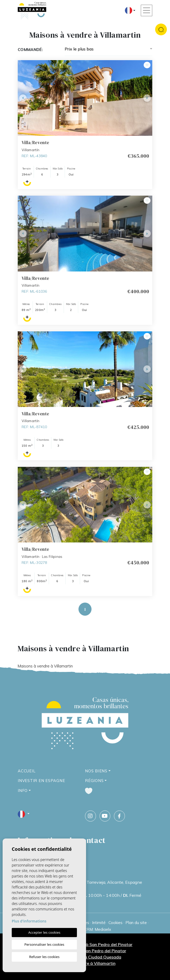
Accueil (27, 771)
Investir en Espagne (41, 781)
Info (23, 791)
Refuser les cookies (44, 957)
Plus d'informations (29, 921)
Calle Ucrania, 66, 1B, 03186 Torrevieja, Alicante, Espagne (86, 882)
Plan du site (136, 923)
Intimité (99, 923)
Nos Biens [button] (96, 771)
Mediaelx (103, 929)
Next (147, 98)
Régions (94, 781)
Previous (23, 98)
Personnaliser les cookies (44, 944)
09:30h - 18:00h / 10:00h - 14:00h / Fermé (86, 895)
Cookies (116, 923)
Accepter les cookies (44, 932)
